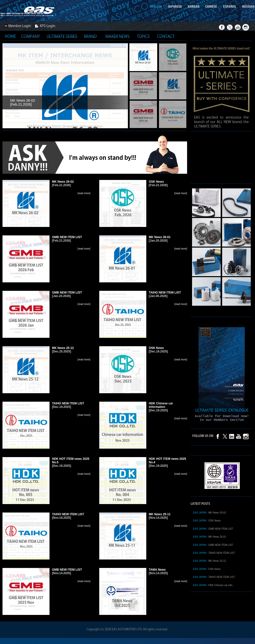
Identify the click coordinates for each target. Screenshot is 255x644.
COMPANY (31, 36)
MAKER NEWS (117, 36)
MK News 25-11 (160, 514)
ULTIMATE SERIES (62, 36)
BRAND (90, 36)
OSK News (156, 182)
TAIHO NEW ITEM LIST (165, 293)
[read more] (84, 193)
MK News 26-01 (160, 237)
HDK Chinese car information (161, 405)
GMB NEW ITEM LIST (67, 237)
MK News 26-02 (63, 182)
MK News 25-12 (63, 348)
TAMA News (157, 570)
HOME (10, 36)
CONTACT (166, 36)
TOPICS (143, 36)
